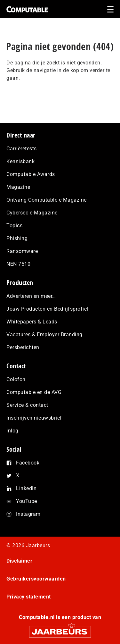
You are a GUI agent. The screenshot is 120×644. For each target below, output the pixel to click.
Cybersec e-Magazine (32, 213)
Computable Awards (31, 174)
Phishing (17, 238)
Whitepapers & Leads (32, 322)
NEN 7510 (18, 264)
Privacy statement (29, 597)
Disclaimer (19, 561)
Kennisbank (20, 161)
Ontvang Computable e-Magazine (47, 200)
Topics (14, 226)
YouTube (27, 501)
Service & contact (27, 405)
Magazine (18, 187)
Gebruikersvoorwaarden (36, 579)
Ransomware (22, 251)
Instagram (28, 514)
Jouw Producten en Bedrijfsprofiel (47, 309)
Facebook (28, 463)
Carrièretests (22, 149)
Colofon (16, 379)
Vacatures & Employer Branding (44, 335)
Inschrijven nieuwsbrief (34, 418)
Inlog (12, 431)
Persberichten (23, 347)
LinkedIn (26, 488)
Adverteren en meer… (31, 296)
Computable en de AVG (34, 392)
